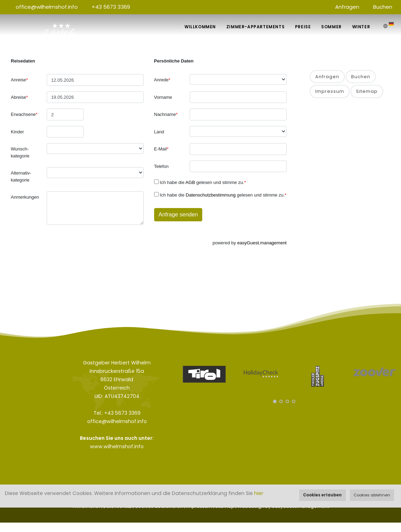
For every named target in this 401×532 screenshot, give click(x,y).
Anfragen (347, 7)
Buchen (383, 7)
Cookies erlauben (322, 495)
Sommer (331, 27)
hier (259, 493)
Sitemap (367, 91)
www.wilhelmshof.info (117, 446)
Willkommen (200, 27)
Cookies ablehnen (372, 495)
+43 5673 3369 (111, 7)
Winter (361, 27)
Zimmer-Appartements (255, 27)
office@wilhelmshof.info (47, 7)
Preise (303, 27)
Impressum (330, 91)
